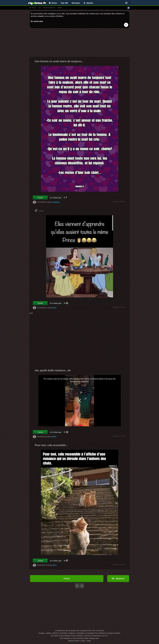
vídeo (60, 8)
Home (67, 579)
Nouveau (76, 3)
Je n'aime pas (56, 198)
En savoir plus (37, 21)
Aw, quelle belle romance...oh (53, 370)
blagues (33, 8)
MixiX (54, 308)
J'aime (40, 198)
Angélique (56, 202)
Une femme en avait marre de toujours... (59, 61)
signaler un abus (119, 202)
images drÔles (49, 8)
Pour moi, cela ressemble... (51, 445)
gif (40, 8)
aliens (54, 565)
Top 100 (64, 3)
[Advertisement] (80, 43)
